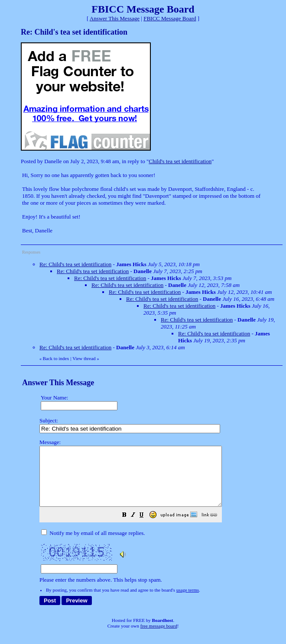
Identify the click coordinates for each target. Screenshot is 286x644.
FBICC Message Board (170, 18)
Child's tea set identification (180, 161)
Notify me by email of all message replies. (93, 545)
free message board (159, 638)
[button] (146, 528)
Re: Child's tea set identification (75, 264)
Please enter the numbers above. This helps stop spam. (159, 517)
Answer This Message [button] (115, 18)
